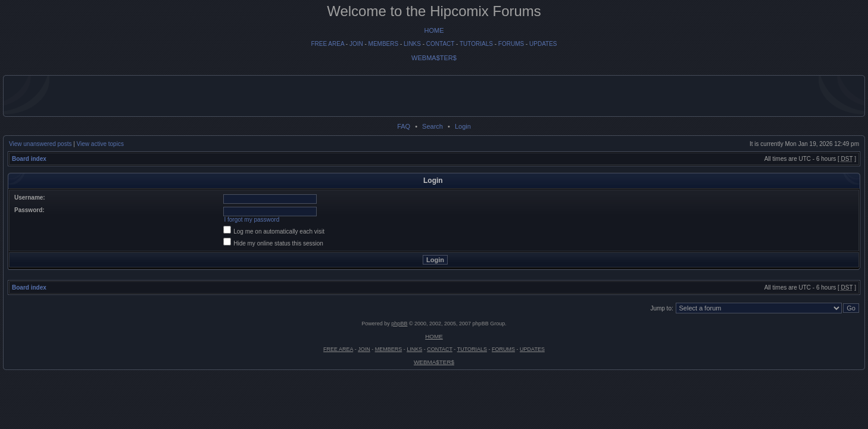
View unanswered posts (40, 144)
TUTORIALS (476, 44)
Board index (29, 159)
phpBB (399, 324)
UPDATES (543, 44)
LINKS (412, 44)
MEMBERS (384, 44)
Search (433, 126)
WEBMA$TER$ (434, 58)
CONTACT (440, 44)
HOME (434, 30)
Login (463, 126)
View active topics (100, 144)
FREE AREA (327, 44)
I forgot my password (252, 220)
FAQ (404, 126)
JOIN (356, 44)
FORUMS (511, 44)
